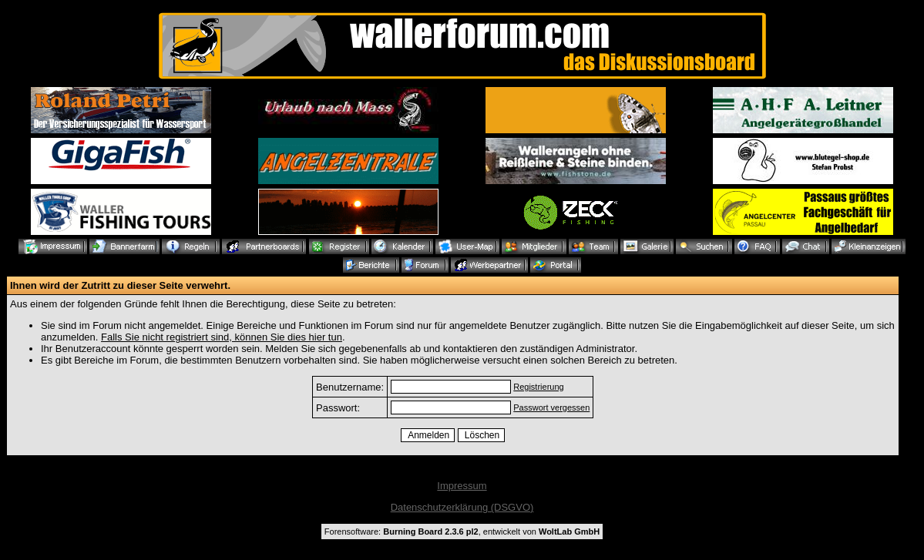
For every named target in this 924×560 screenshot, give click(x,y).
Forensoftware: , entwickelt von (462, 531)
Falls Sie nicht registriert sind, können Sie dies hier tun (222, 337)
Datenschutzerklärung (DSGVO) (462, 507)
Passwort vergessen (551, 407)
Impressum (462, 486)
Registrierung (538, 387)
